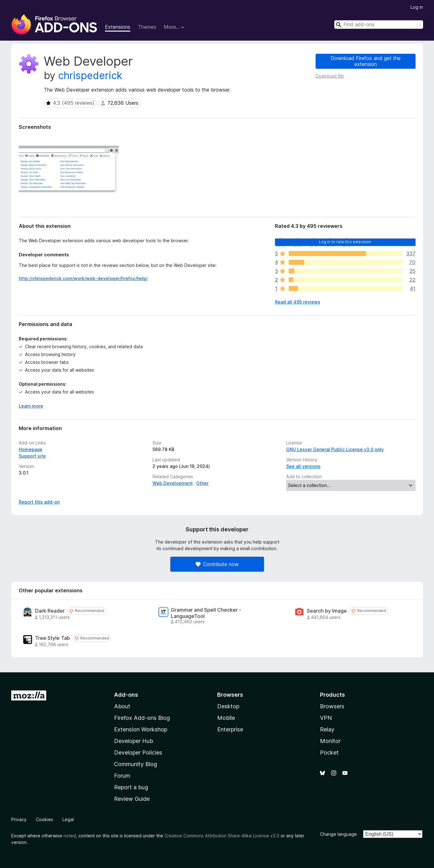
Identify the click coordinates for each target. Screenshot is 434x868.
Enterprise (230, 729)
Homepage (31, 449)
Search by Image (327, 611)
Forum (122, 776)
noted (70, 836)
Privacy (19, 819)
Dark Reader (50, 611)
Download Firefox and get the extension (366, 61)
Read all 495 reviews (298, 302)
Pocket (329, 753)
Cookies (45, 819)
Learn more (31, 406)
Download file (330, 76)
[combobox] (379, 25)
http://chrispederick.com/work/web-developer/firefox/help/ (83, 278)
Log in (417, 7)
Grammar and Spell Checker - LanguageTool (206, 613)
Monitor (330, 741)
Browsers (332, 706)
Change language (338, 834)
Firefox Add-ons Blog (142, 718)
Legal (68, 819)
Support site (32, 456)
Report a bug (131, 787)
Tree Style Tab (52, 638)
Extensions (118, 27)
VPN (326, 718)
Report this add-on (39, 502)
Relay (327, 729)
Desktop (228, 706)
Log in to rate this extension (345, 242)
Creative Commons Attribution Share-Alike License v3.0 (222, 836)
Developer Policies (138, 753)
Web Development (173, 483)
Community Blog (136, 764)
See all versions (303, 466)
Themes (147, 27)
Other (202, 483)
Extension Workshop (141, 729)
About (122, 706)
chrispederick (90, 75)
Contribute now (217, 564)
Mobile (226, 718)
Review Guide (132, 799)
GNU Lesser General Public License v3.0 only (335, 449)
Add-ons (126, 695)
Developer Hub (134, 741)
